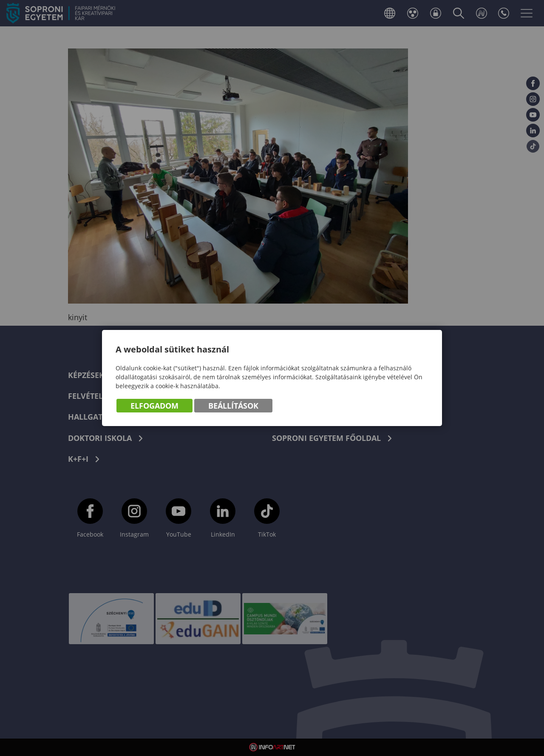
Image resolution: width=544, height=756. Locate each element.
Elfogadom (154, 406)
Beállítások (233, 406)
